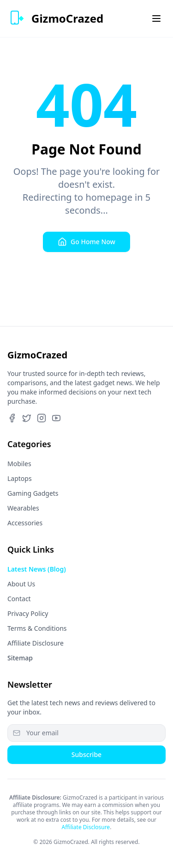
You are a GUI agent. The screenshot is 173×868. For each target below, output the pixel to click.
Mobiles (19, 464)
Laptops (20, 478)
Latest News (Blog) (37, 569)
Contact (19, 599)
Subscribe (86, 754)
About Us (21, 584)
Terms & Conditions (37, 628)
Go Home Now (86, 242)
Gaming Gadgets (33, 493)
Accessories (25, 523)
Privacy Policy (28, 613)
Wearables (23, 508)
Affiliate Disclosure (36, 643)
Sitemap (20, 658)
